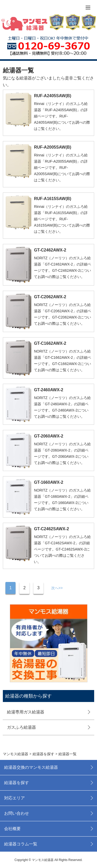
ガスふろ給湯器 (21, 727)
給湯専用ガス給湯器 (26, 712)
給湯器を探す (17, 783)
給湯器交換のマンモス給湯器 (31, 767)
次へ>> (57, 588)
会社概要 (12, 829)
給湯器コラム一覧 (21, 844)
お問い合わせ (17, 813)
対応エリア (14, 798)
